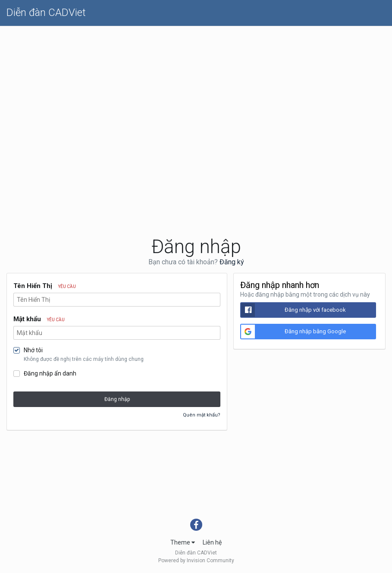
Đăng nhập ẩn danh (50, 373)
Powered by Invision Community (196, 560)
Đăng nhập (117, 399)
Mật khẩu (39, 319)
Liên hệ (212, 542)
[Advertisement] (196, 91)
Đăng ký (232, 262)
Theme (183, 542)
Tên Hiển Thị (45, 286)
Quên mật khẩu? (202, 415)
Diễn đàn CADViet (46, 13)
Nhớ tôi (33, 350)
